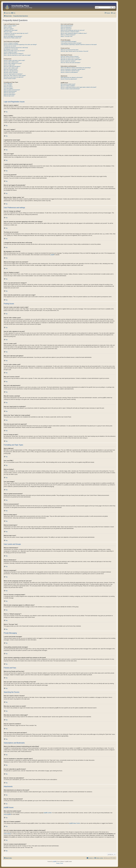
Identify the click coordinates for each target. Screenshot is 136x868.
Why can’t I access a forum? (11, 69)
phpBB (52, 255)
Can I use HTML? (8, 85)
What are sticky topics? (9, 93)
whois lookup (7, 834)
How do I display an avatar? (10, 52)
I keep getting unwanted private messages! (71, 43)
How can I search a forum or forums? (70, 56)
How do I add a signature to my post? (13, 63)
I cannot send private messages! (68, 41)
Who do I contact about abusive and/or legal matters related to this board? (79, 87)
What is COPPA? (8, 27)
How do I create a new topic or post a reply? (14, 60)
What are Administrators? (67, 26)
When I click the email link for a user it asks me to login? (17, 55)
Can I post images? (8, 88)
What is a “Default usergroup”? (68, 35)
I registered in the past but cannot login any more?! (16, 33)
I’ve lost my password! (9, 35)
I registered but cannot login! (11, 30)
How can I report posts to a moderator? (13, 74)
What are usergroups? (66, 29)
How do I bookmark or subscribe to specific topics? (73, 69)
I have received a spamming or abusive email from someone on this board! (79, 45)
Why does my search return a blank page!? (71, 59)
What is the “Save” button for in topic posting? (15, 75)
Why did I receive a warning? (11, 72)
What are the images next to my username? (14, 51)
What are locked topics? (10, 94)
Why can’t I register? (9, 29)
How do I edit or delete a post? (11, 62)
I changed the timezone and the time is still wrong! (16, 48)
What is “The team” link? (67, 36)
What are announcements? (10, 91)
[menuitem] (13, 13)
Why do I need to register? (10, 26)
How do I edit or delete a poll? (11, 68)
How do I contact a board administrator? (70, 89)
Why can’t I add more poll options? (12, 66)
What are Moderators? (66, 27)
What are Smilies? (8, 87)
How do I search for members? (68, 61)
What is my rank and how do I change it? (14, 54)
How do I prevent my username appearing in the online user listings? (20, 45)
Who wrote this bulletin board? (68, 84)
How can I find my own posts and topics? (71, 63)
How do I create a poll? (9, 65)
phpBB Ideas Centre (75, 823)
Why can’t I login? (8, 32)
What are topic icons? (9, 96)
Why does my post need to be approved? (14, 77)
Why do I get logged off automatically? (13, 36)
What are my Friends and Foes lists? (70, 50)
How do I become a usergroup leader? (70, 32)
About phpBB (7, 814)
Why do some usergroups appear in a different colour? (74, 33)
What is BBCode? (8, 84)
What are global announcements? (12, 90)
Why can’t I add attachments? (11, 71)
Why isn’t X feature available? (68, 86)
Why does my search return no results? (70, 58)
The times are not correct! (10, 46)
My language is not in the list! (11, 49)
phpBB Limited (48, 813)
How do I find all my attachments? (69, 79)
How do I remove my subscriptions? (69, 72)
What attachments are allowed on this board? (72, 77)
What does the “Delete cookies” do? (12, 38)
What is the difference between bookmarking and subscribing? (76, 68)
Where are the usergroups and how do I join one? (73, 30)
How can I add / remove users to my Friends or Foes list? (74, 51)
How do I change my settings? (11, 43)
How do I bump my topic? (10, 79)
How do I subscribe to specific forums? (70, 71)
